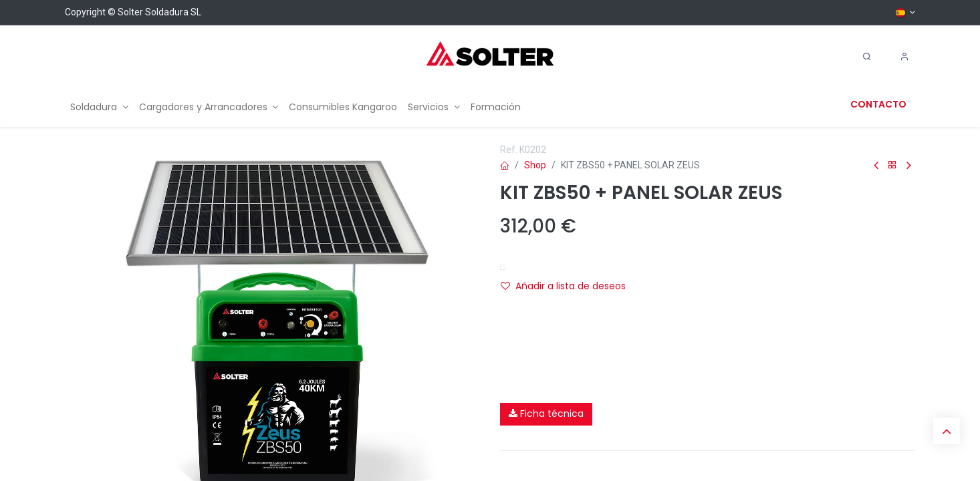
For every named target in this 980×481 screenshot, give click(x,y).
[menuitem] (99, 107)
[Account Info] (904, 57)
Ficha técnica (546, 414)
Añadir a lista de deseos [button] (563, 286)
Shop (535, 165)
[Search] (867, 57)
